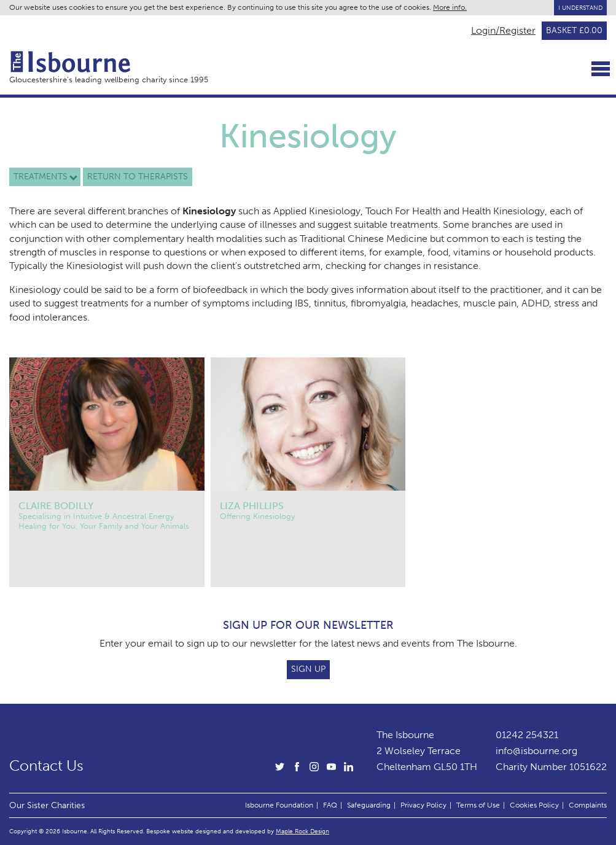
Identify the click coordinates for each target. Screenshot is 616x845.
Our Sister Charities (47, 805)
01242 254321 (527, 735)
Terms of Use (478, 805)
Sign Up (308, 669)
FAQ (330, 805)
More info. (450, 7)
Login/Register (503, 31)
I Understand (580, 8)
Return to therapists (138, 177)
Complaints (588, 805)
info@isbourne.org (536, 751)
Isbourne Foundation (279, 805)
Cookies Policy (534, 805)
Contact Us (46, 766)
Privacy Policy (423, 805)
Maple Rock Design (302, 831)
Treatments (41, 177)
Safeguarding (369, 805)
